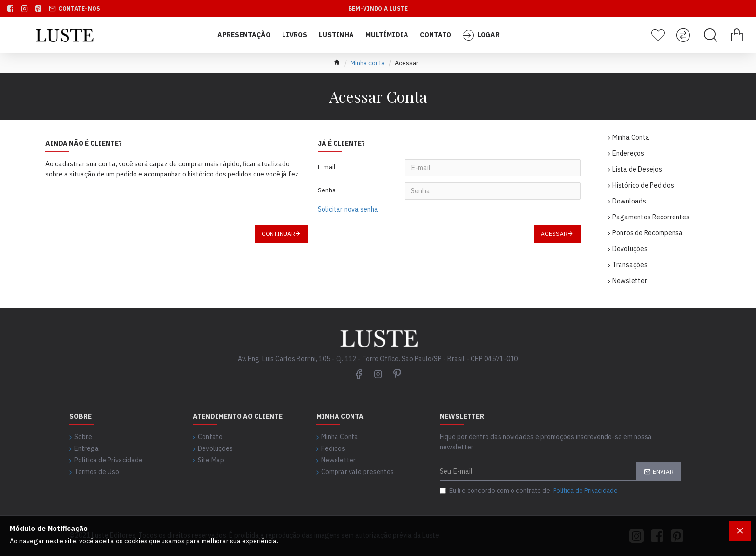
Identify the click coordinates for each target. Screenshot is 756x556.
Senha (327, 190)
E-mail (326, 167)
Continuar (278, 234)
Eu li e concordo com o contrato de (529, 491)
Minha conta (368, 63)
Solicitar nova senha (348, 209)
